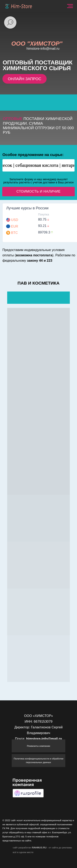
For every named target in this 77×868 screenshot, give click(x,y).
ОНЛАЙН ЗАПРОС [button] (24, 79)
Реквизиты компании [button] (38, 746)
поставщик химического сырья (38, 65)
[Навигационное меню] (70, 6)
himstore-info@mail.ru (43, 48)
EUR (15, 226)
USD (15, 220)
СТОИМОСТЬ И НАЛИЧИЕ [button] (38, 191)
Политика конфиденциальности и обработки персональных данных (38, 760)
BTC (14, 233)
